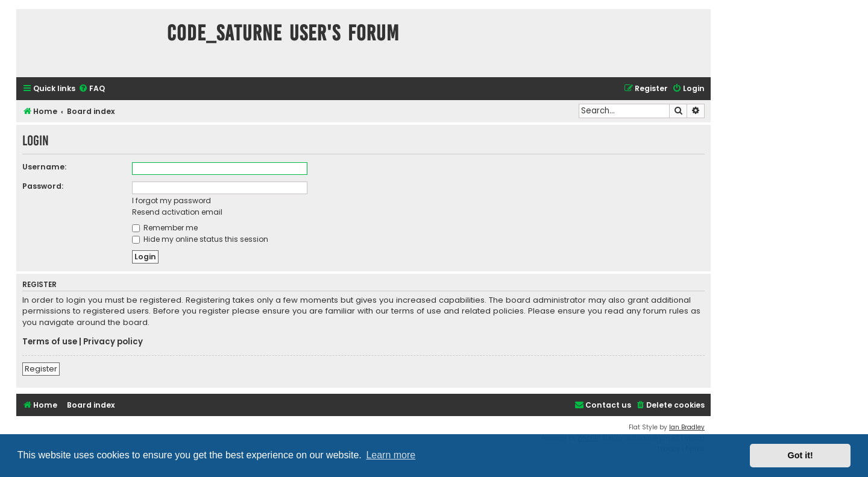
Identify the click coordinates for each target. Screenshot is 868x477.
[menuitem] (92, 89)
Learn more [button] (391, 455)
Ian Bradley (687, 427)
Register (41, 369)
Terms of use (50, 342)
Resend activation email (177, 212)
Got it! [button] (800, 455)
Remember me (165, 228)
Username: (44, 167)
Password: (43, 186)
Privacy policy (113, 342)
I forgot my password (171, 201)
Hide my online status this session (200, 239)
